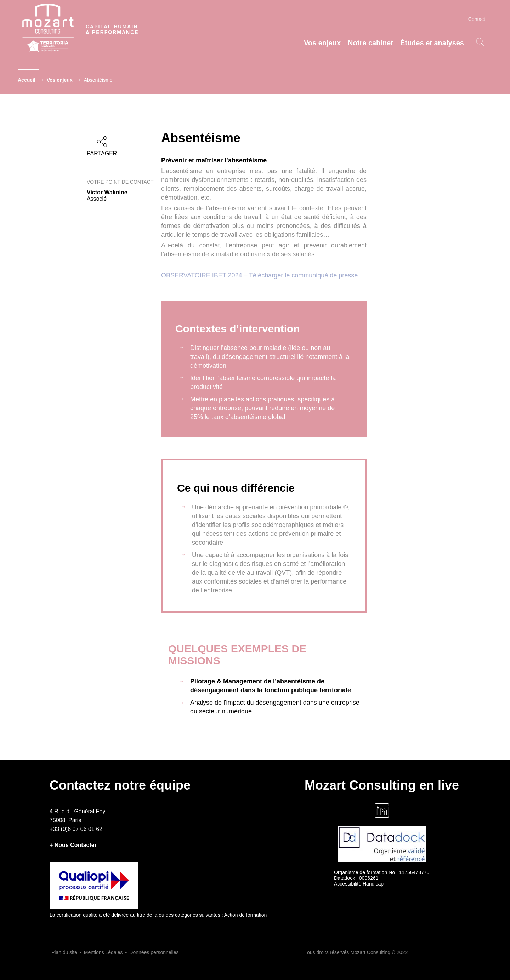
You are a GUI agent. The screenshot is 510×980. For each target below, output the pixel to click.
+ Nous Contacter (73, 845)
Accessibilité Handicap (359, 884)
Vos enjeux (322, 43)
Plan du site (64, 952)
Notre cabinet (370, 43)
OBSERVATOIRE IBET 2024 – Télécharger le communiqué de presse (259, 275)
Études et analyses (432, 43)
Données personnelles (154, 952)
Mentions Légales (103, 952)
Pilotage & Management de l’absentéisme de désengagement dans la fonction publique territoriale (271, 686)
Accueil (27, 80)
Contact (477, 19)
